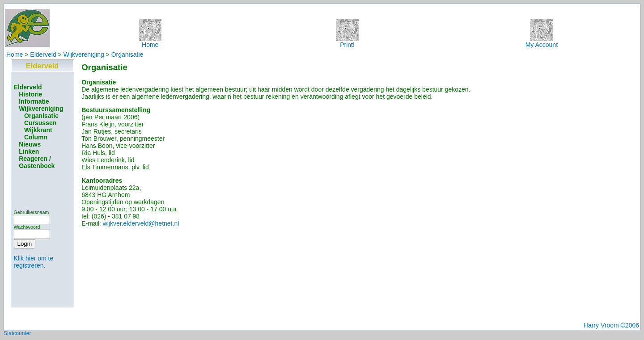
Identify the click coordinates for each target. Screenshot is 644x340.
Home (150, 42)
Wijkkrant (38, 130)
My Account (542, 42)
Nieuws (30, 144)
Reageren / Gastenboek (37, 162)
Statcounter (17, 333)
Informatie (34, 101)
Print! (347, 42)
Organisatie (127, 55)
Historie (30, 94)
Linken (29, 151)
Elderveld (43, 55)
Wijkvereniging (84, 55)
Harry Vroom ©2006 (611, 325)
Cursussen (40, 123)
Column (36, 137)
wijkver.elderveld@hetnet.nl (141, 223)
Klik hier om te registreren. (34, 262)
